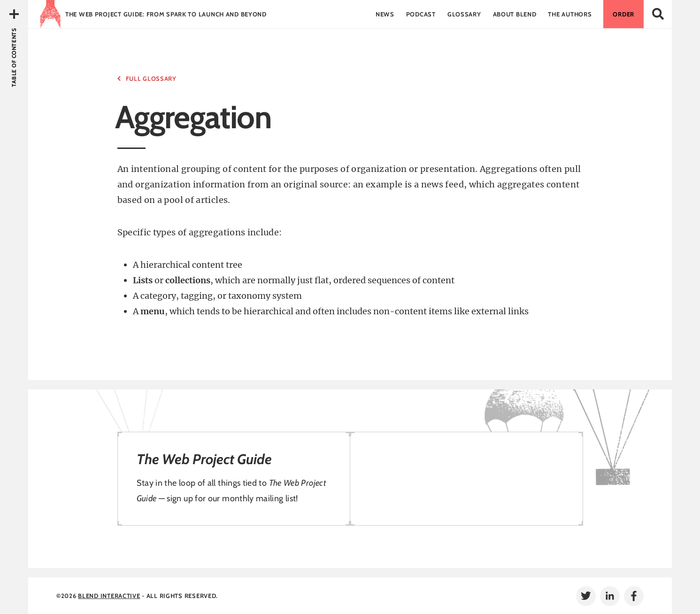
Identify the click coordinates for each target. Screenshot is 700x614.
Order (623, 14)
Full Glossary (151, 78)
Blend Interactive (109, 596)
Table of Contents (14, 58)
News (385, 14)
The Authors (570, 14)
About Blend (515, 14)
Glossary (464, 14)
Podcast (421, 14)
